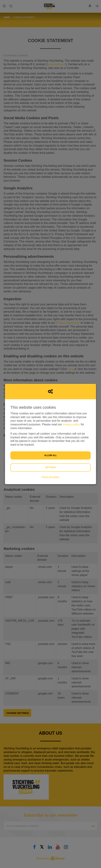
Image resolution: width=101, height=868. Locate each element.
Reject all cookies (51, 477)
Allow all (50, 455)
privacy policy (71, 424)
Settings (50, 467)
